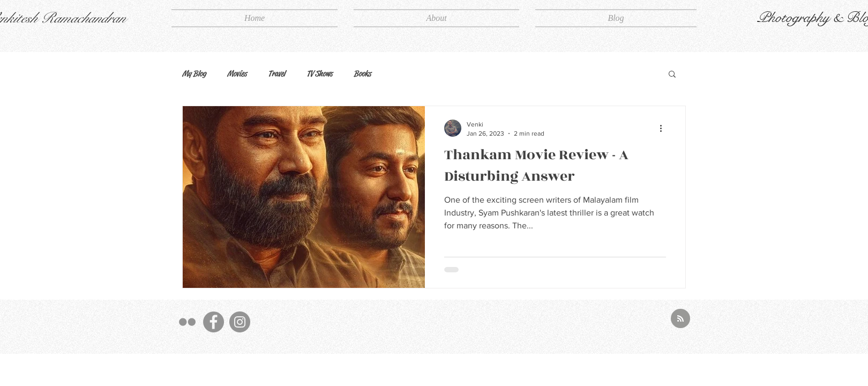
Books (362, 73)
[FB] (214, 322)
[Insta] (240, 322)
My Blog (194, 73)
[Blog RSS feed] (680, 319)
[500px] (187, 322)
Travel (276, 73)
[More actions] (664, 128)
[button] (672, 75)
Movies (237, 73)
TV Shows (319, 73)
